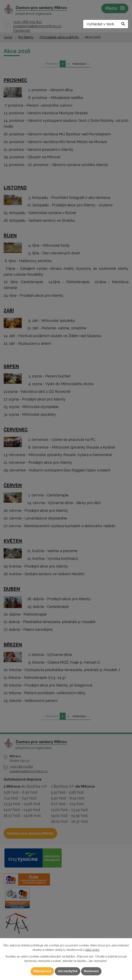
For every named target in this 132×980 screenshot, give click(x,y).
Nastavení (91, 971)
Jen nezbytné (68, 971)
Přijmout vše (42, 971)
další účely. (93, 950)
